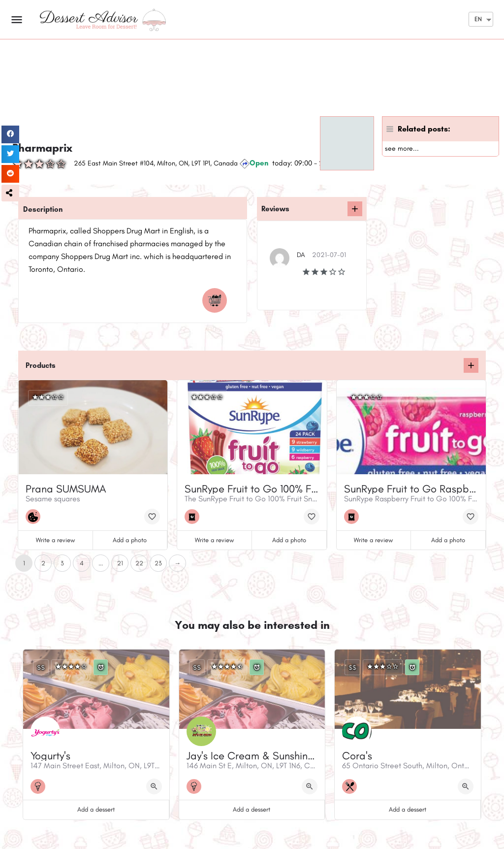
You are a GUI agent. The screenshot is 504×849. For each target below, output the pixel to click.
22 (139, 563)
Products (41, 365)
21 (120, 563)
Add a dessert (96, 809)
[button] (10, 193)
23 (158, 563)
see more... (402, 148)
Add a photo (130, 540)
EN (478, 19)
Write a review (55, 540)
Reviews (275, 209)
